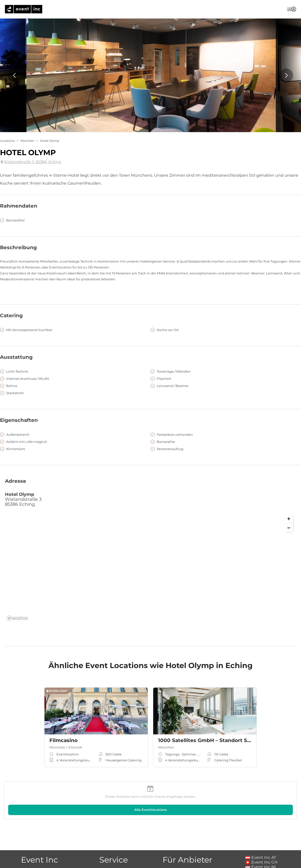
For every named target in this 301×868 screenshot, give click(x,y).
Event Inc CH (261, 835)
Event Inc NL (261, 840)
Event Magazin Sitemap (114, 848)
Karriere (40, 848)
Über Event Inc (39, 843)
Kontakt (39, 857)
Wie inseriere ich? (187, 843)
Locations (7, 141)
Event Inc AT (261, 831)
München (27, 141)
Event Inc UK (261, 845)
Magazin (114, 843)
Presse (39, 852)
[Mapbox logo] (17, 618)
